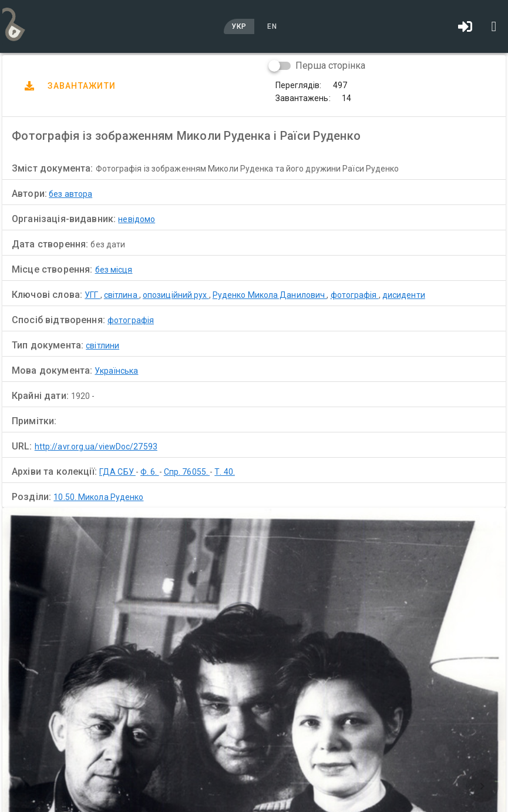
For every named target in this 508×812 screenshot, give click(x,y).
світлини (102, 345)
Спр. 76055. (187, 472)
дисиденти (404, 295)
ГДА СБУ (117, 472)
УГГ (92, 295)
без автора (70, 194)
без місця (114, 270)
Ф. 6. (150, 472)
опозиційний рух (176, 295)
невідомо (137, 219)
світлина (122, 295)
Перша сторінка (330, 66)
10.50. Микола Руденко (98, 497)
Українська (116, 371)
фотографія (355, 295)
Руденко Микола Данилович (270, 295)
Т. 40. (225, 472)
